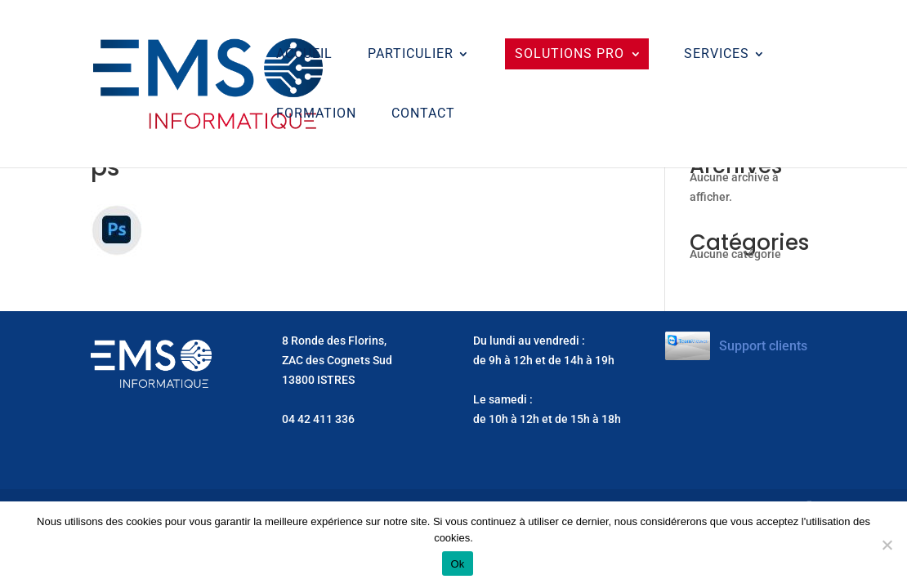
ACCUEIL (304, 55)
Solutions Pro (570, 53)
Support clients (763, 346)
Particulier (411, 55)
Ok (457, 564)
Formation (316, 114)
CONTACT (423, 114)
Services (717, 55)
